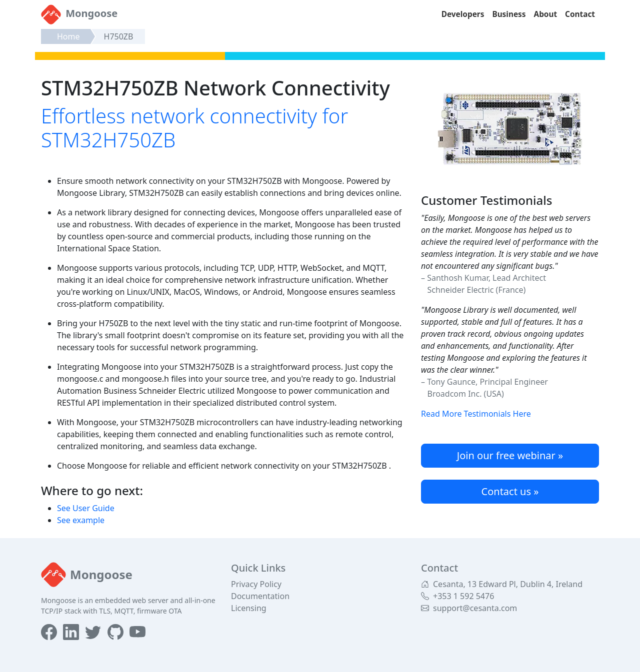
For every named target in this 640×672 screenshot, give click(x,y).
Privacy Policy (256, 584)
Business (509, 14)
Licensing (249, 608)
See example (81, 520)
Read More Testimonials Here (476, 414)
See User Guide (86, 508)
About (546, 14)
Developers (463, 14)
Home (68, 36)
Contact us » (510, 491)
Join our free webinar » (510, 455)
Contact (580, 14)
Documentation (260, 596)
